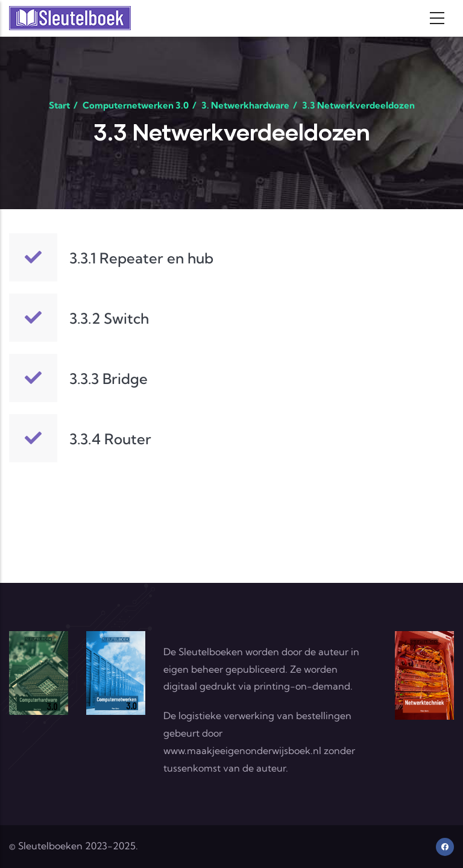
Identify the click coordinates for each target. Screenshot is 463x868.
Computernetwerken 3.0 (136, 105)
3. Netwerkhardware (245, 105)
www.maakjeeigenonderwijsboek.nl (242, 750)
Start (59, 105)
